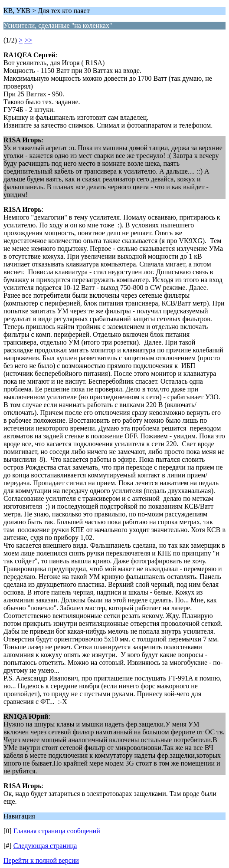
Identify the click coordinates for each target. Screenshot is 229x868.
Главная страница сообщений (57, 831)
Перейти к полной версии (41, 860)
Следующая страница (45, 846)
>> (28, 40)
